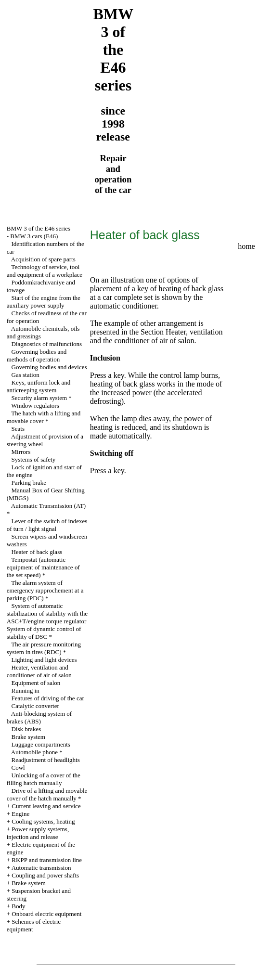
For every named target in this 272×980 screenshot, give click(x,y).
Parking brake (29, 483)
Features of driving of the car (48, 698)
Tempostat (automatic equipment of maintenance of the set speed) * (43, 567)
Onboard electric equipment (46, 914)
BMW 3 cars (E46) (34, 236)
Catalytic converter (35, 706)
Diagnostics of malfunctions (47, 344)
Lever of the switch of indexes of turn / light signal (47, 525)
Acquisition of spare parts (43, 259)
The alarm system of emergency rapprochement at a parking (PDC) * (45, 590)
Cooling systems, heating (43, 821)
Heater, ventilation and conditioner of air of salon (39, 671)
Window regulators (35, 406)
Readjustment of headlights (46, 760)
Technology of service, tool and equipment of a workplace (45, 271)
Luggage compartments (41, 744)
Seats (18, 429)
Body (18, 906)
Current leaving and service (46, 806)
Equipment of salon (36, 683)
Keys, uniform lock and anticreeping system (39, 386)
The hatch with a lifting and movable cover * (44, 417)
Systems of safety (34, 459)
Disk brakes (26, 729)
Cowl (18, 767)
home (246, 246)
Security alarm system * (42, 398)
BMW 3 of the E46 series (39, 228)
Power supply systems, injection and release (38, 833)
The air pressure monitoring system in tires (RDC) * (44, 648)
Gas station (26, 375)
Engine (20, 814)
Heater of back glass (37, 552)
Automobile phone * (37, 752)
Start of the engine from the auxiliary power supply (44, 302)
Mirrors (21, 452)
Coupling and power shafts (45, 875)
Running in (26, 690)
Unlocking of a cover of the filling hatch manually (44, 779)
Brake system (28, 737)
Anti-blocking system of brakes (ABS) (39, 717)
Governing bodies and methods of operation (37, 355)
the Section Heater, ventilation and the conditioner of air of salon (156, 336)
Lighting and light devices (44, 660)
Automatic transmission (41, 868)
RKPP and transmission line (47, 860)
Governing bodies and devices (49, 367)
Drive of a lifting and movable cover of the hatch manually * (47, 794)
